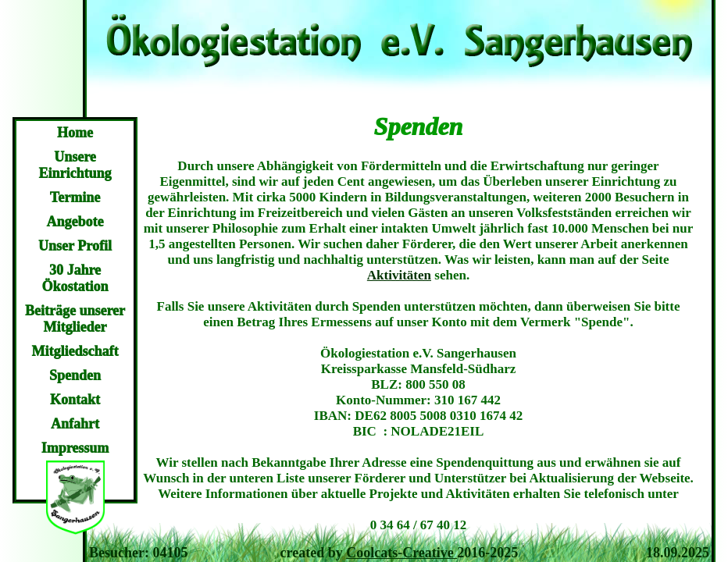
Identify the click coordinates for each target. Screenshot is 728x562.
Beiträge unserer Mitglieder (75, 319)
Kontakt (75, 400)
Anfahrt (75, 424)
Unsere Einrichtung (75, 165)
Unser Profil (75, 246)
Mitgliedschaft (75, 351)
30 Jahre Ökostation (75, 278)
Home (75, 133)
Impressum (75, 448)
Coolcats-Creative (401, 553)
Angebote (75, 222)
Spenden (75, 375)
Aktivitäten (399, 275)
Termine (75, 197)
